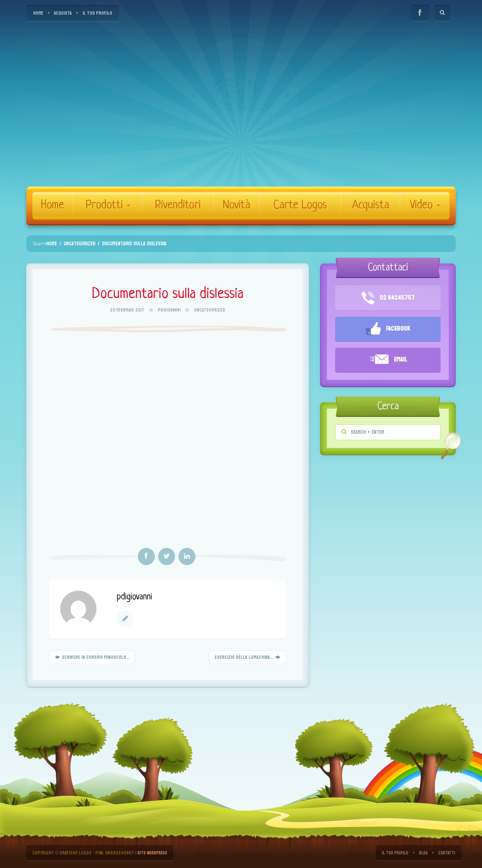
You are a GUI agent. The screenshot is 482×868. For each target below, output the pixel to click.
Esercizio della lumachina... (247, 657)
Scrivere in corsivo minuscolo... (92, 657)
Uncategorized (210, 310)
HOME (38, 13)
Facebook (388, 329)
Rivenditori (178, 205)
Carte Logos (300, 205)
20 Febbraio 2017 (128, 310)
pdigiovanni (169, 310)
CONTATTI (446, 853)
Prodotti (108, 205)
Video (425, 205)
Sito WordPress (154, 853)
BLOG (422, 853)
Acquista (371, 205)
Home (53, 205)
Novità (236, 205)
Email (388, 360)
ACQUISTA (63, 13)
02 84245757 (388, 298)
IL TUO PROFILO (97, 13)
